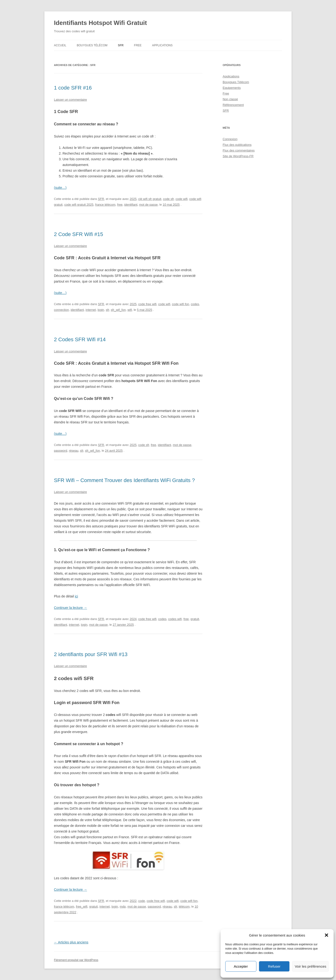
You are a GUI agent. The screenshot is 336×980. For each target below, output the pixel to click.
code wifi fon (181, 304)
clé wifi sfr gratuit (150, 199)
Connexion (230, 139)
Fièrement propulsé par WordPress (76, 960)
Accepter (241, 966)
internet (91, 310)
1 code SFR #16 (73, 88)
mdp (123, 907)
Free (138, 45)
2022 (133, 901)
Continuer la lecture (70, 608)
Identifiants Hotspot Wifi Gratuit (100, 23)
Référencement (233, 105)
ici (76, 596)
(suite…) (60, 188)
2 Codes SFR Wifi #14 (80, 339)
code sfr (168, 199)
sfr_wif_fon (118, 310)
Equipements (232, 88)
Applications (162, 45)
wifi (130, 310)
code (142, 901)
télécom (184, 907)
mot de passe (149, 205)
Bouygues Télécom (92, 45)
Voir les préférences (310, 966)
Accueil (60, 45)
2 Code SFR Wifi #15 (79, 234)
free (120, 205)
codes (195, 304)
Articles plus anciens (71, 942)
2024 (133, 619)
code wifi (182, 199)
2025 (133, 199)
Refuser (274, 966)
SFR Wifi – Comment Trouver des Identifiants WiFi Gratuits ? (124, 480)
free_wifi (82, 907)
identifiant (131, 205)
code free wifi (147, 304)
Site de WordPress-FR (238, 156)
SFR (121, 45)
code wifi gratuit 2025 (79, 205)
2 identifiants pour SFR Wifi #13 (91, 654)
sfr (107, 310)
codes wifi (175, 619)
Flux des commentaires (239, 150)
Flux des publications (237, 145)
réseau (74, 451)
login (101, 310)
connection (61, 310)
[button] (326, 935)
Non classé (230, 99)
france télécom (105, 205)
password (61, 451)
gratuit (195, 619)
